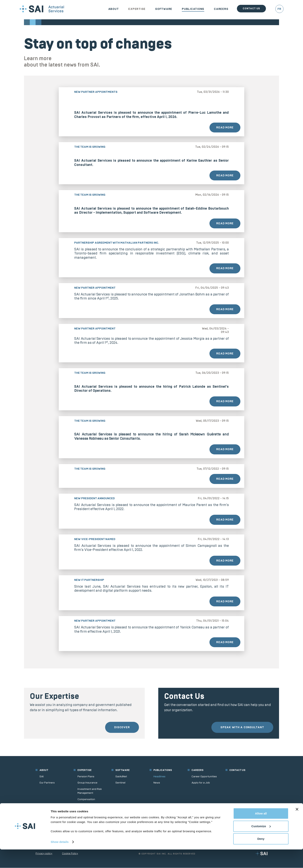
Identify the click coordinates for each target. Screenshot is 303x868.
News (157, 783)
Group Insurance (87, 783)
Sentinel (120, 783)
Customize (261, 845)
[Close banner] (297, 828)
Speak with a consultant (242, 727)
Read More (225, 127)
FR (279, 9)
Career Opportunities (204, 777)
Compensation (86, 799)
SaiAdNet (121, 777)
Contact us (251, 8)
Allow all (261, 832)
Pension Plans (86, 777)
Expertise (137, 9)
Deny (261, 857)
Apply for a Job (201, 783)
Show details (60, 860)
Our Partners (47, 783)
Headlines (159, 777)
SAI (42, 777)
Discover (122, 727)
